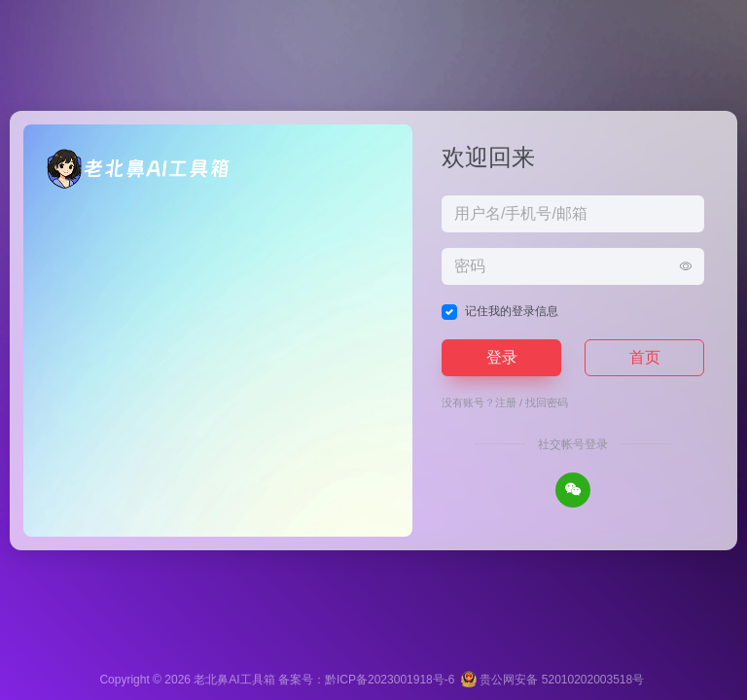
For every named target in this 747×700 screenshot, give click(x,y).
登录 (502, 357)
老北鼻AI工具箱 (234, 680)
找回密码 (547, 402)
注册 (506, 402)
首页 (645, 357)
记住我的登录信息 (512, 311)
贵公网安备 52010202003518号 (552, 680)
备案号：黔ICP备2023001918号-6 (366, 680)
